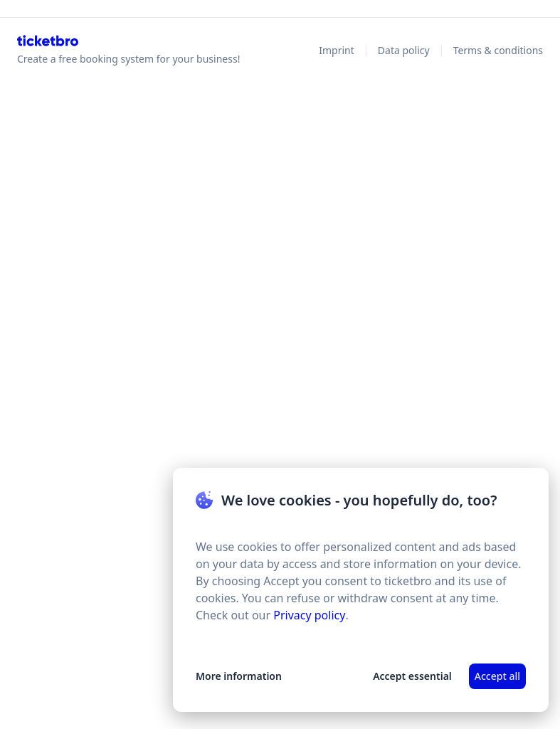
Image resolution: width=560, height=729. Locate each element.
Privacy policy (309, 615)
